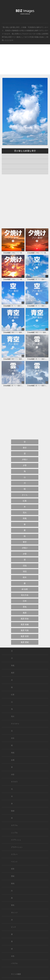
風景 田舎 (25, 619)
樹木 (25, 577)
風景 (25, 613)
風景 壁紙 (25, 642)
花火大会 (25, 595)
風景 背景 (25, 636)
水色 (13, 956)
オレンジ (14, 913)
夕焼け (23, 31)
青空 (25, 448)
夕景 (25, 465)
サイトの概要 (16, 974)
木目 (13, 738)
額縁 (13, 811)
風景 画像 (25, 624)
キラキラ (14, 782)
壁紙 (13, 876)
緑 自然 (25, 589)
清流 (25, 571)
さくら (25, 495)
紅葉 (25, 501)
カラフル (14, 825)
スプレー (14, 854)
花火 (25, 513)
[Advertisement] (25, 61)
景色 (25, 607)
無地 (13, 884)
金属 (13, 760)
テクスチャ (15, 724)
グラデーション (17, 847)
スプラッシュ (16, 840)
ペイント (14, 862)
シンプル (14, 833)
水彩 (13, 775)
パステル (14, 963)
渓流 (25, 566)
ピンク (14, 927)
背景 (13, 869)
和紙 (13, 753)
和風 (25, 518)
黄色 (13, 905)
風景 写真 (25, 630)
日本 (25, 601)
